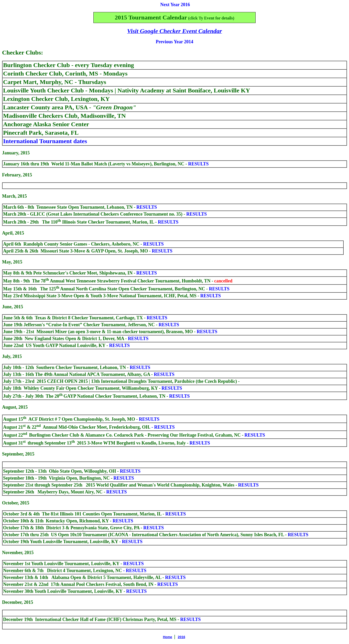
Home (168, 637)
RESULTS (175, 514)
